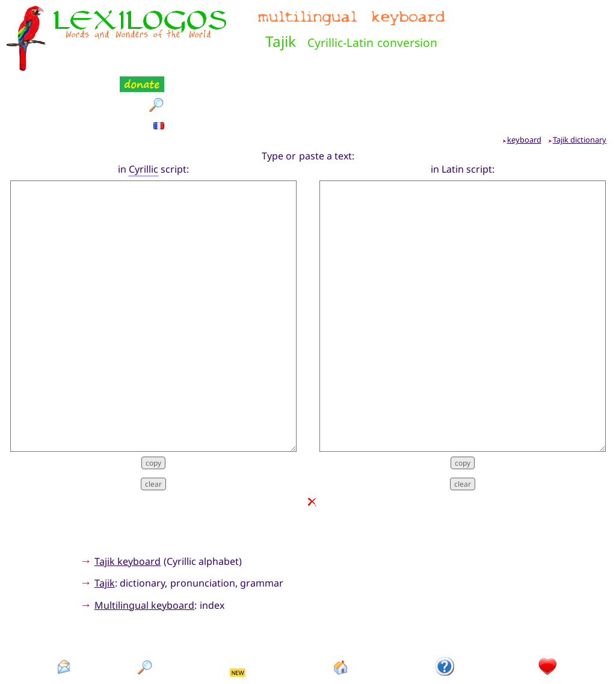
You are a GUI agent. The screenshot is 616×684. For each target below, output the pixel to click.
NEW (238, 613)
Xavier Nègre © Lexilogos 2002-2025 (308, 654)
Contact (64, 629)
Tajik (105, 523)
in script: (154, 109)
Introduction (446, 629)
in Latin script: (463, 109)
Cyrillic (143, 109)
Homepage (341, 629)
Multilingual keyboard (144, 546)
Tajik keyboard (128, 501)
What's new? (239, 629)
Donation (548, 629)
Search (146, 629)
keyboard (524, 80)
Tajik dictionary (580, 80)
